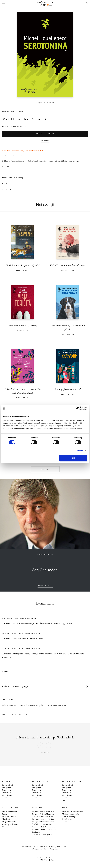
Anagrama (54, 849)
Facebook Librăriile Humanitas (44, 827)
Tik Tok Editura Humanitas (43, 817)
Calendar (6, 672)
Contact (5, 827)
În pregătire (7, 790)
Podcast (5, 814)
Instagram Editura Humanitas (43, 814)
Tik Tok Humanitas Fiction (42, 824)
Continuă (6, 167)
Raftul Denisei (20, 126)
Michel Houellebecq (16, 119)
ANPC (65, 822)
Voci (64, 800)
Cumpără (45, 134)
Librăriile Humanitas (10, 812)
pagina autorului (45, 586)
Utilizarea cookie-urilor (71, 814)
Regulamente (67, 819)
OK (73, 458)
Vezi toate (45, 469)
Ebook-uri (6, 819)
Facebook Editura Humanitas (43, 812)
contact (45, 753)
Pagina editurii (8, 785)
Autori (5, 798)
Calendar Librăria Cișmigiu (15, 686)
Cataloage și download (11, 824)
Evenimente (7, 793)
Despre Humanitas (9, 822)
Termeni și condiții (69, 817)
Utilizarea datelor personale (73, 812)
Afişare (80, 451)
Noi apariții (6, 788)
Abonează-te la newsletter (15, 715)
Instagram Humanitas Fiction (43, 822)
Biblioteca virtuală (9, 817)
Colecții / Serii (7, 795)
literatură (7, 126)
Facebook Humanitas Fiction (43, 819)
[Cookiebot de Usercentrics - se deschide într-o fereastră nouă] (77, 408)
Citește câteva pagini (45, 103)
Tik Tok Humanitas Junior (42, 834)
